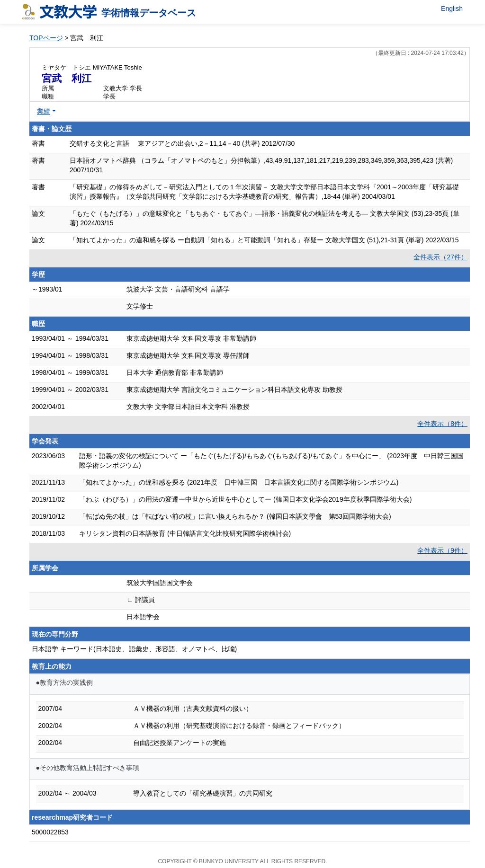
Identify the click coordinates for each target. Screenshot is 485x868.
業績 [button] (44, 111)
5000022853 (50, 832)
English (452, 9)
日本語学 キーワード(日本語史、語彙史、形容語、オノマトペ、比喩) (134, 649)
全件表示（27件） (440, 257)
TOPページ (46, 38)
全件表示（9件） (442, 550)
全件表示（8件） (442, 424)
